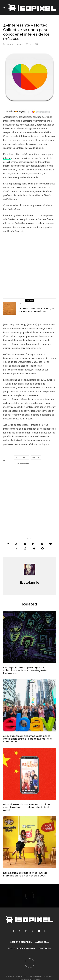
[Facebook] (13, 931)
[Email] (17, 548)
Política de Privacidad (22, 948)
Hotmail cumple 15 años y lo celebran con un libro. (37, 310)
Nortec (36, 457)
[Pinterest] (32, 931)
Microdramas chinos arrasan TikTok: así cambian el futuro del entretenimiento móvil (27, 807)
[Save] (51, 544)
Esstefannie (8, 44)
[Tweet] (16, 544)
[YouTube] (39, 931)
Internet (20, 44)
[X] (20, 931)
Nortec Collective (25, 463)
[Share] (8, 544)
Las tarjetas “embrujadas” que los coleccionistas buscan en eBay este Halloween (25, 670)
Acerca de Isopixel (21, 942)
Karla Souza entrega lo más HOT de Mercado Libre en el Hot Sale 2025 (25, 874)
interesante (22, 457)
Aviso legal (42, 942)
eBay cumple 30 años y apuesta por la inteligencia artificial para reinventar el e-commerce (28, 739)
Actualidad (24, 303)
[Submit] (42, 544)
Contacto (45, 948)
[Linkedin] (45, 931)
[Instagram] (26, 931)
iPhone (7, 158)
